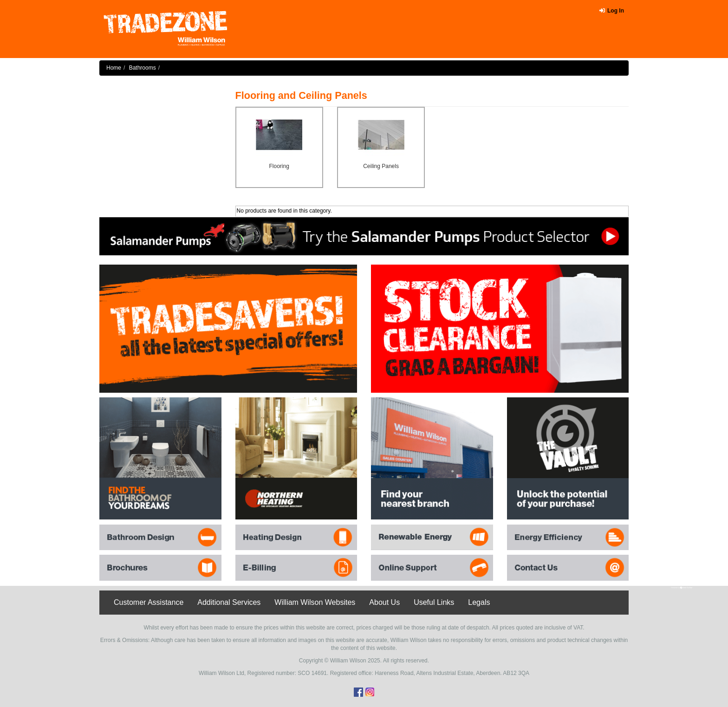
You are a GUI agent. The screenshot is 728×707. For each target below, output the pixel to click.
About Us (384, 602)
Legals (479, 602)
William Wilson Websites (315, 602)
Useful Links (434, 602)
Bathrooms (143, 68)
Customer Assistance (149, 602)
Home (114, 68)
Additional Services (229, 602)
